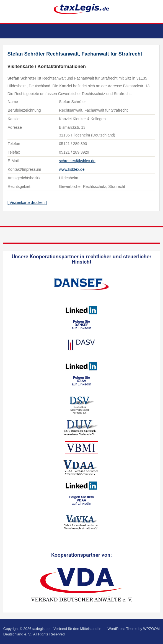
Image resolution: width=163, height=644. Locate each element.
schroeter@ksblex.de (77, 161)
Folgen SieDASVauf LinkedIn (81, 381)
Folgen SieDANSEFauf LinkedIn (81, 325)
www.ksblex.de (72, 169)
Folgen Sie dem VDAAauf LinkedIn (81, 500)
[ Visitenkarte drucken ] (27, 203)
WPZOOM (151, 629)
